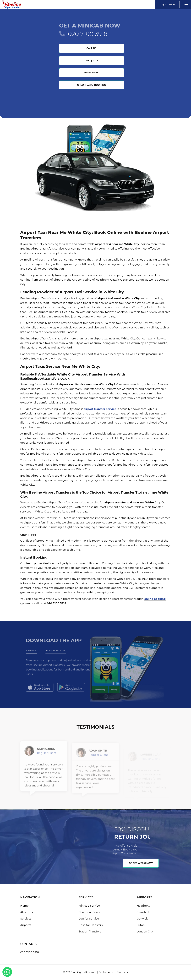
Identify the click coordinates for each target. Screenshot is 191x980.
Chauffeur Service (91, 912)
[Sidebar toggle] (187, 5)
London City (145, 932)
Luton (141, 925)
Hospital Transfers (91, 925)
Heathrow (143, 906)
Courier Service (89, 919)
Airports (26, 925)
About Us (27, 912)
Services (26, 919)
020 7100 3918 (88, 34)
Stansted (143, 912)
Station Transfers (90, 932)
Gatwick (142, 919)
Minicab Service (89, 906)
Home (25, 906)
